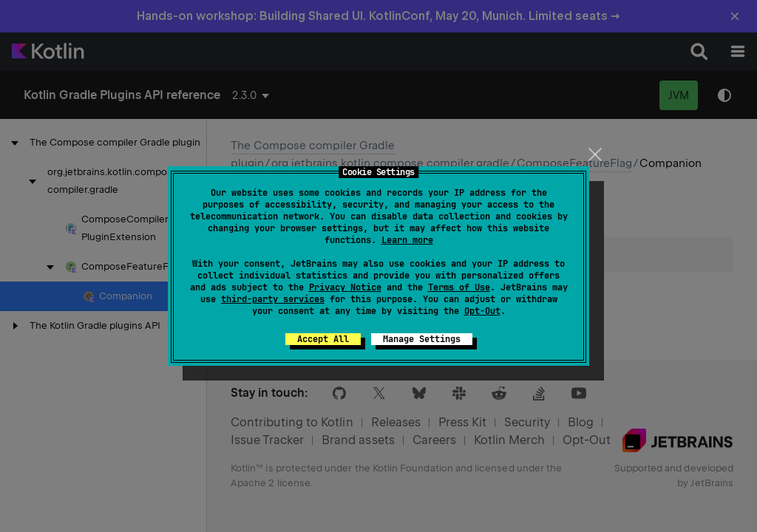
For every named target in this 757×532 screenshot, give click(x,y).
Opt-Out (482, 311)
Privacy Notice (345, 287)
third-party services (273, 299)
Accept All (323, 339)
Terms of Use (459, 287)
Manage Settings (422, 339)
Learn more (407, 240)
